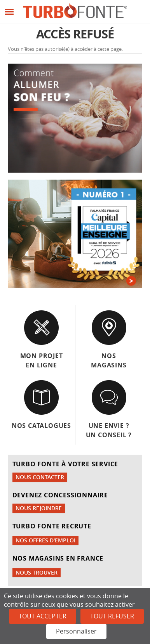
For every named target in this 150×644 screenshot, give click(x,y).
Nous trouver (37, 572)
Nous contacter (40, 477)
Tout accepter (43, 616)
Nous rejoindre (39, 508)
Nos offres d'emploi (45, 540)
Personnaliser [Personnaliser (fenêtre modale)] (76, 631)
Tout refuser (112, 616)
